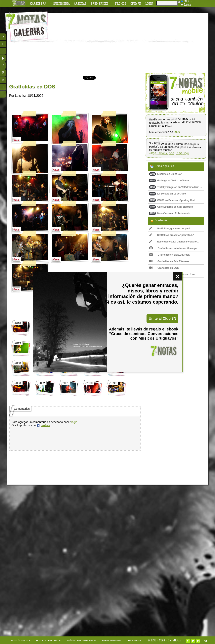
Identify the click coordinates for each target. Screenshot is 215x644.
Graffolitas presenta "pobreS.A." (172, 235)
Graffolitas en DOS (164, 268)
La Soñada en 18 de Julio (167, 194)
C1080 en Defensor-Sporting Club (172, 200)
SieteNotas (174, 640)
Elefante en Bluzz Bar (165, 174)
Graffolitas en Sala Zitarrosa (169, 255)
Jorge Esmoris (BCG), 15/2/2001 (169, 153)
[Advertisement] (133, 43)
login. (75, 422)
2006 (177, 132)
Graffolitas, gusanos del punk (170, 229)
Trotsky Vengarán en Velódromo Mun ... (175, 187)
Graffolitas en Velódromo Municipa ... (174, 248)
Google (186, 5)
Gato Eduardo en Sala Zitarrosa (171, 207)
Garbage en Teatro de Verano (170, 181)
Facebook (45, 425)
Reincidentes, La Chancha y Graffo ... (174, 242)
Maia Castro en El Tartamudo (169, 213)
